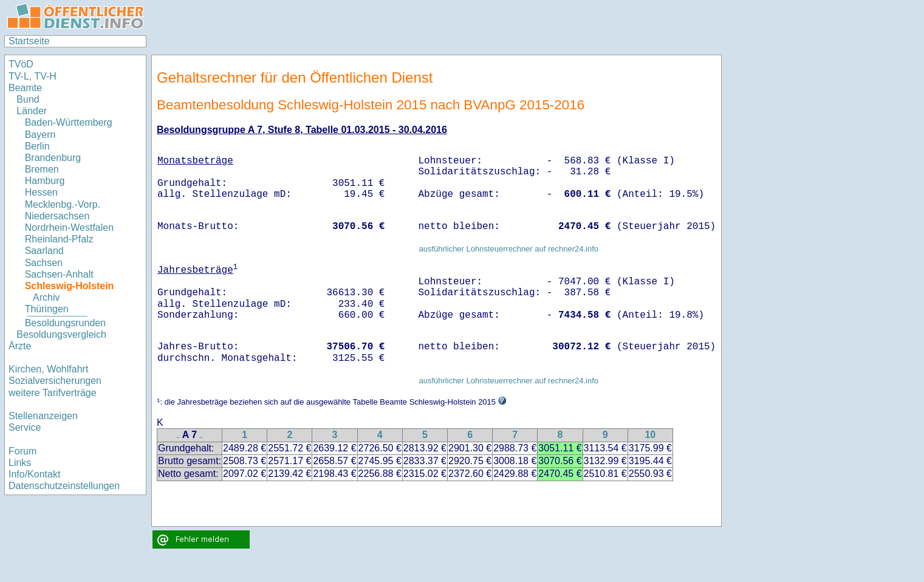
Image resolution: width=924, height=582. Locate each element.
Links (20, 463)
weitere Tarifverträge (53, 393)
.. (179, 436)
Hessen (41, 192)
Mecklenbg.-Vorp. (63, 204)
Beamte (25, 88)
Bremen (42, 169)
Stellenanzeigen (43, 416)
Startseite (29, 41)
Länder (32, 111)
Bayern (40, 135)
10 (650, 435)
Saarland (44, 251)
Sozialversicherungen (55, 381)
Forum (22, 451)
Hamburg (45, 181)
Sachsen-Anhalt (59, 274)
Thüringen (47, 309)
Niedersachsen (57, 216)
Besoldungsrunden (65, 323)
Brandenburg (53, 158)
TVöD (21, 64)
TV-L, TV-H (33, 76)
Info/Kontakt (34, 474)
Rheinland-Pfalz (59, 239)
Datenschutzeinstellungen (64, 486)
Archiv (46, 297)
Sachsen (44, 263)
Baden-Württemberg (69, 122)
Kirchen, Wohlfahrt (48, 369)
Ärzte (20, 346)
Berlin (37, 146)
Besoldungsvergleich (61, 334)
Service (25, 427)
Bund (28, 99)
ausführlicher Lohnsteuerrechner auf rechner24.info (508, 249)
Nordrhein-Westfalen (69, 228)
